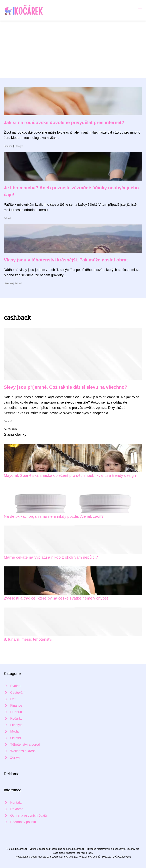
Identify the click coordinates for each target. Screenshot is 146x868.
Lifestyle (19, 146)
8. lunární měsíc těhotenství (28, 639)
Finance (8, 146)
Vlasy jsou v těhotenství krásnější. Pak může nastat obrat (66, 260)
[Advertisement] (73, 49)
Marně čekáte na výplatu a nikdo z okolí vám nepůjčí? (51, 557)
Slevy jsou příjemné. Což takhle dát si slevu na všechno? (66, 387)
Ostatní (8, 421)
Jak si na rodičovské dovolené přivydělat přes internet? (64, 122)
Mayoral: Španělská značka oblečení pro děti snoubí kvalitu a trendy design (70, 475)
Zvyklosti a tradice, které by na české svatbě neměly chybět (56, 598)
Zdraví (7, 218)
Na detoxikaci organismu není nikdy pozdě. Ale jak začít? (54, 516)
